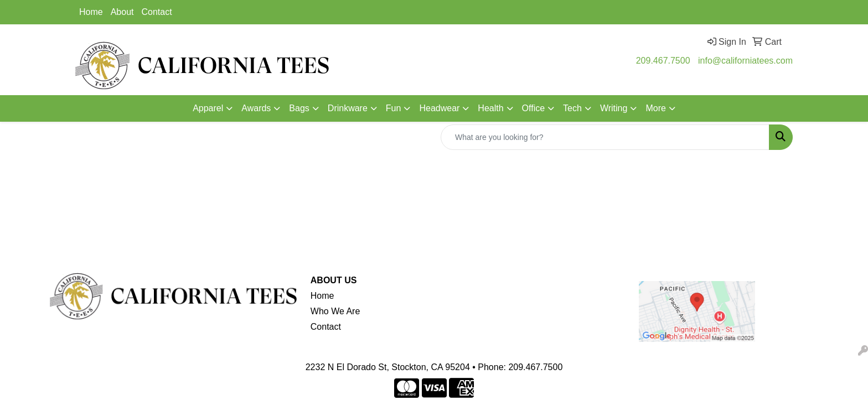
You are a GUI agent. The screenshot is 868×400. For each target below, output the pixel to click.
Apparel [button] (208, 108)
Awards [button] (256, 108)
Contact (157, 12)
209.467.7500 (663, 61)
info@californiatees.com (745, 61)
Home (91, 12)
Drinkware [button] (348, 108)
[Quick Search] (605, 137)
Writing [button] (614, 108)
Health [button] (490, 108)
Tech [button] (572, 108)
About (122, 12)
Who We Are (335, 311)
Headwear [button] (439, 108)
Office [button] (534, 108)
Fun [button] (394, 108)
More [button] (655, 108)
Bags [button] (299, 108)
